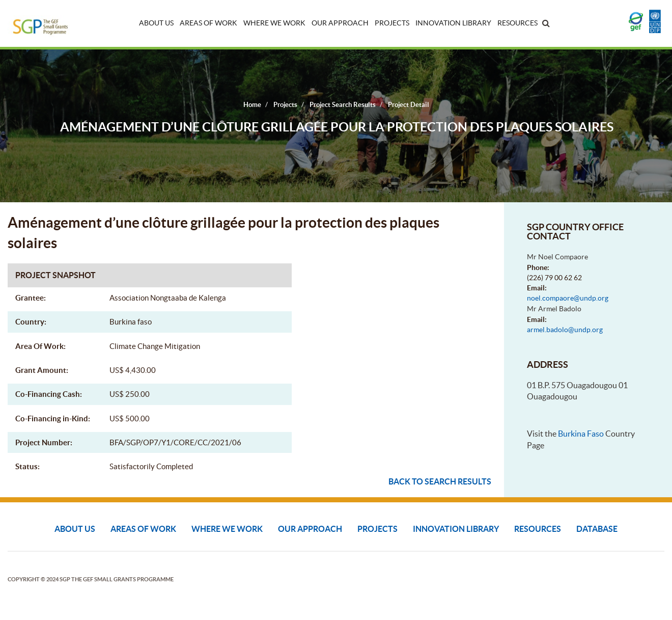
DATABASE (597, 529)
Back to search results (440, 481)
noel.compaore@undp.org (568, 298)
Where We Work (274, 23)
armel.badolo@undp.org (565, 330)
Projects (392, 23)
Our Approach (340, 23)
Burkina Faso (581, 434)
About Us (156, 23)
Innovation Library (453, 23)
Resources (517, 23)
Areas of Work (208, 23)
